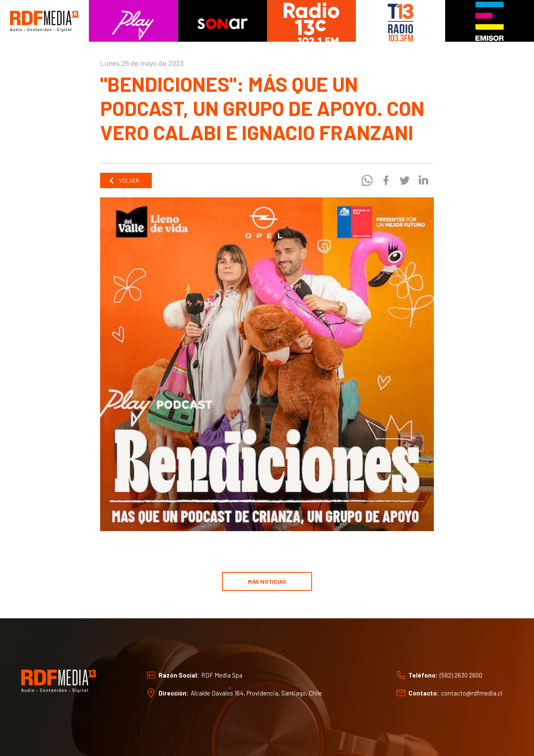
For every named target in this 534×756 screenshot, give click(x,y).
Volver (124, 180)
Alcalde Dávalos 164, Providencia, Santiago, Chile (256, 693)
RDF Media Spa (222, 675)
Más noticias (267, 581)
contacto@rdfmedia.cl (472, 693)
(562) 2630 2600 (461, 675)
